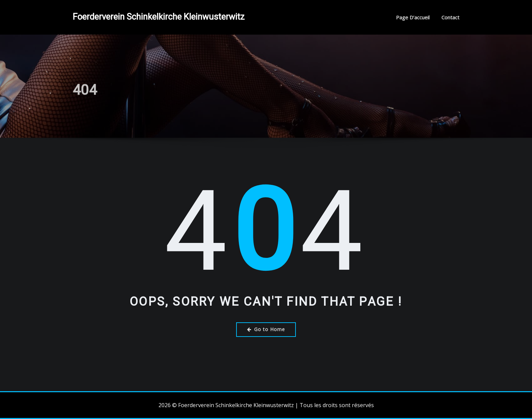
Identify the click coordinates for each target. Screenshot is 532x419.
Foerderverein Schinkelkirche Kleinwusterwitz (159, 17)
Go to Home (266, 329)
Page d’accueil (413, 17)
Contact (450, 17)
